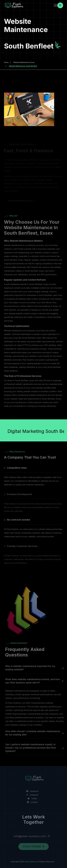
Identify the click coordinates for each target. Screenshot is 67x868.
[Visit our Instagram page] (31, 795)
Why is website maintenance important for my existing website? (31, 668)
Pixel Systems (29, 862)
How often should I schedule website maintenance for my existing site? (34, 733)
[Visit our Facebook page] (31, 791)
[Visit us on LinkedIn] (31, 802)
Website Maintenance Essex (24, 62)
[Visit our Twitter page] (31, 799)
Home (6, 62)
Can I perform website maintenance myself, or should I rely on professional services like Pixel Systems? (32, 748)
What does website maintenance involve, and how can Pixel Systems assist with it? (34, 681)
